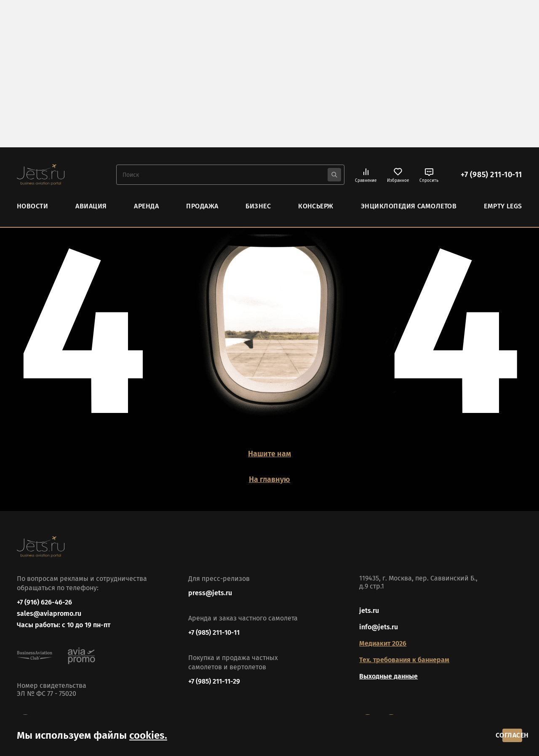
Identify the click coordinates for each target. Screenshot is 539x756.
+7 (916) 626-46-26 (44, 595)
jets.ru (369, 603)
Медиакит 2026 (383, 636)
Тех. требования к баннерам (404, 653)
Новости (32, 205)
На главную (270, 472)
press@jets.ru (210, 586)
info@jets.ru (379, 620)
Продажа (202, 205)
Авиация (91, 205)
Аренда (146, 205)
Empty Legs (503, 205)
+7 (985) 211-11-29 (214, 674)
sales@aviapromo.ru (49, 610)
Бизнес (258, 205)
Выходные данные (388, 669)
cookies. (148, 732)
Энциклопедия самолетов (409, 205)
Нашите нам (269, 453)
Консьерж (316, 205)
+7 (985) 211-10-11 (491, 174)
